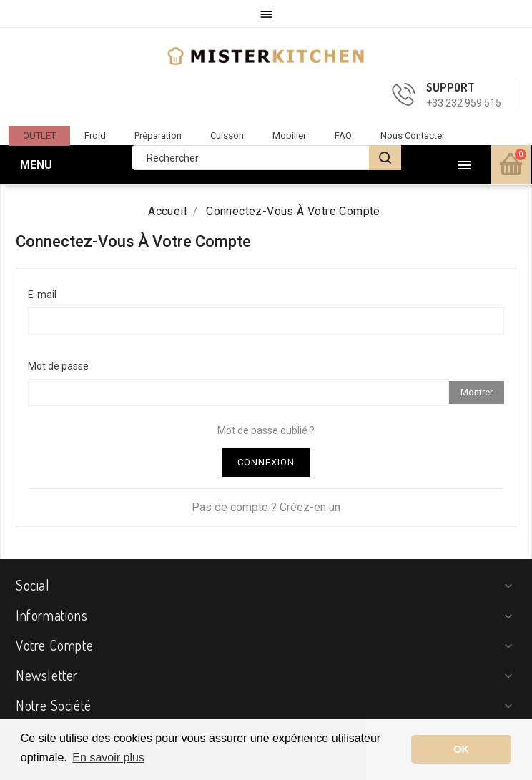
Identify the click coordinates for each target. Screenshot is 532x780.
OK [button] (461, 749)
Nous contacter (413, 135)
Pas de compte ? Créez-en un (266, 507)
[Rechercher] (266, 158)
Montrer (477, 392)
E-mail (42, 295)
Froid (95, 135)
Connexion (266, 462)
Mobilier (289, 135)
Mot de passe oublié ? (266, 430)
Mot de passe (58, 366)
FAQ (343, 135)
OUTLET (39, 135)
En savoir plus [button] (108, 757)
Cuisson (227, 135)
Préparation (158, 135)
